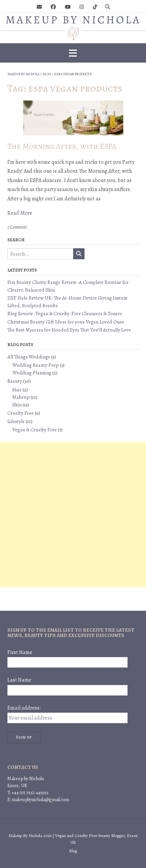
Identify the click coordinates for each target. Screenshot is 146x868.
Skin (17, 405)
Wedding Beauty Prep (36, 365)
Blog (73, 851)
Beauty (15, 381)
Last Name (19, 680)
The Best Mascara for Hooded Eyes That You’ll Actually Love (69, 330)
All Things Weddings (29, 357)
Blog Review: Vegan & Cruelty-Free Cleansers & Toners (65, 314)
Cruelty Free (21, 413)
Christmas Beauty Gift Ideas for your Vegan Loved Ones (66, 322)
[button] (73, 53)
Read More (20, 213)
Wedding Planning (32, 373)
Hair (17, 390)
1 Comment (17, 227)
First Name (20, 652)
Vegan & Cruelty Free (35, 430)
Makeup (21, 397)
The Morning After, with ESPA (62, 146)
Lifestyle (16, 421)
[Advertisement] (73, 515)
